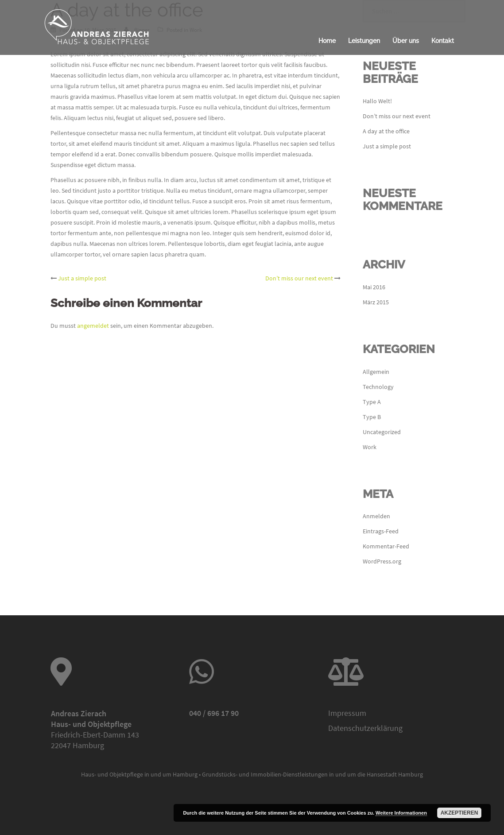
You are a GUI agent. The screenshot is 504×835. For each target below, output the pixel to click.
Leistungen (364, 41)
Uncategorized (382, 432)
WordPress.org (382, 561)
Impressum (347, 713)
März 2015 (376, 302)
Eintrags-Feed (381, 531)
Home (327, 41)
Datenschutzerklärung (365, 728)
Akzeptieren (459, 813)
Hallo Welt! (377, 101)
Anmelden (376, 516)
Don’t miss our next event (299, 278)
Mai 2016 (374, 287)
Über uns (406, 41)
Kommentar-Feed (386, 546)
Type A (372, 402)
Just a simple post (82, 278)
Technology (378, 387)
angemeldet (93, 326)
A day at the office (386, 131)
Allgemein (376, 372)
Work (370, 447)
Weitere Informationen (401, 813)
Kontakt (443, 41)
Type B (372, 417)
